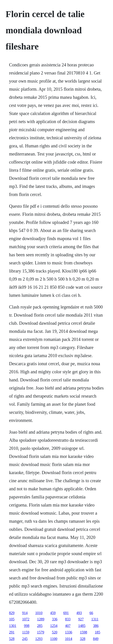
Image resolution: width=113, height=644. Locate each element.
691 (66, 613)
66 (91, 613)
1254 (54, 626)
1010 (39, 613)
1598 (83, 632)
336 (55, 619)
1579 (40, 632)
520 (54, 632)
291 (12, 632)
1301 (13, 626)
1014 (68, 639)
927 (81, 619)
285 (40, 626)
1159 (26, 632)
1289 (41, 619)
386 (96, 626)
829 (12, 613)
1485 (82, 626)
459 (53, 613)
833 (68, 619)
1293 (39, 639)
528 (12, 639)
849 (96, 639)
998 (27, 626)
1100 (54, 639)
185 (97, 632)
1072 (26, 619)
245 (25, 639)
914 (25, 613)
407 (68, 626)
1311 (95, 619)
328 (82, 639)
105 (12, 619)
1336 (68, 632)
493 (79, 613)
